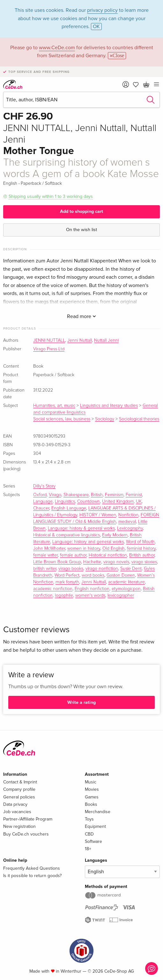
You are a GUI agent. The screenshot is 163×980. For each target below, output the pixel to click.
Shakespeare (76, 495)
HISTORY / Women (98, 515)
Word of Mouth (140, 542)
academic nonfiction (53, 589)
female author (73, 555)
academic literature (126, 582)
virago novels (116, 562)
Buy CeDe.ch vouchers (26, 834)
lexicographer (121, 595)
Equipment (95, 826)
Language (43, 502)
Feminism (114, 495)
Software (93, 841)
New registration (19, 826)
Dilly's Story (44, 486)
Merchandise (98, 812)
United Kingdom (118, 502)
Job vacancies (17, 812)
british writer (45, 569)
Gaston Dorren (121, 575)
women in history (84, 548)
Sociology (105, 419)
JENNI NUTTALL (49, 340)
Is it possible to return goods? (32, 876)
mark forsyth (67, 582)
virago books (71, 569)
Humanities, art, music (54, 406)
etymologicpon (126, 589)
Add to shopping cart (81, 211)
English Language (69, 508)
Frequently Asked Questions (32, 868)
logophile (64, 595)
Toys (89, 819)
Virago (55, 495)
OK (96, 27)
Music (91, 782)
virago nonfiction (102, 569)
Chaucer (41, 508)
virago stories (144, 562)
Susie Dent (131, 569)
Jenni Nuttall (80, 340)
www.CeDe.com (57, 48)
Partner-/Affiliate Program (28, 819)
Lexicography (130, 528)
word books (93, 575)
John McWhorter (49, 548)
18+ (88, 849)
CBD (89, 834)
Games (92, 797)
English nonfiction (92, 589)
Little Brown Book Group (57, 562)
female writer (45, 555)
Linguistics (65, 502)
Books (91, 804)
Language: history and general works (88, 542)
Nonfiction (128, 515)
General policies (19, 797)
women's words (90, 595)
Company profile (19, 789)
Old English (114, 548)
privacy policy (102, 10)
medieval (127, 522)
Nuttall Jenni (106, 340)
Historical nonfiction (108, 555)
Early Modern (115, 535)
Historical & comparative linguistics (67, 535)
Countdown (89, 502)
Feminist (134, 495)
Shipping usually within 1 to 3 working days (51, 196)
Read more (81, 316)
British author (142, 555)
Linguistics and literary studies (109, 406)
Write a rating (81, 702)
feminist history (141, 548)
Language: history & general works (81, 528)
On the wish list (81, 230)
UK (139, 502)
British (97, 495)
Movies (92, 789)
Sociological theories (139, 419)
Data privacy (15, 804)
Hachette (92, 562)
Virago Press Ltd (49, 349)
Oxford (40, 495)
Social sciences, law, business (62, 419)
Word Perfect (67, 575)
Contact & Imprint (20, 782)
